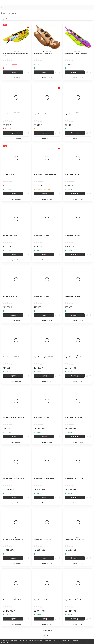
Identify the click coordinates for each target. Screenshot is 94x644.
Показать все (47, 630)
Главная (4, 8)
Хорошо (90, 641)
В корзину (13, 72)
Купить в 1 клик (16, 78)
